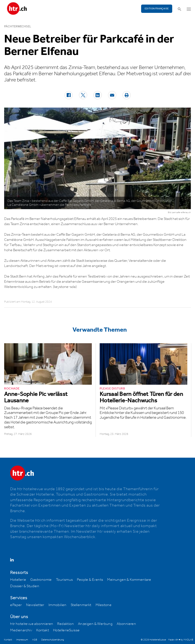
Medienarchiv (21, 630)
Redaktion (65, 624)
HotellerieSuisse (66, 630)
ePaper (16, 605)
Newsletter (35, 605)
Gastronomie (41, 580)
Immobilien (58, 605)
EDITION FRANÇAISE (157, 9)
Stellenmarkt (81, 605)
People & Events (90, 580)
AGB (35, 640)
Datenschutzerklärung (53, 640)
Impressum (22, 640)
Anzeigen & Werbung (95, 624)
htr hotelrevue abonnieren (32, 624)
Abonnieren (126, 624)
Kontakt (43, 630)
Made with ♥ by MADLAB (180, 640)
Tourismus (64, 580)
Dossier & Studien (25, 586)
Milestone (104, 605)
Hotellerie (18, 580)
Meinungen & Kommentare (129, 580)
